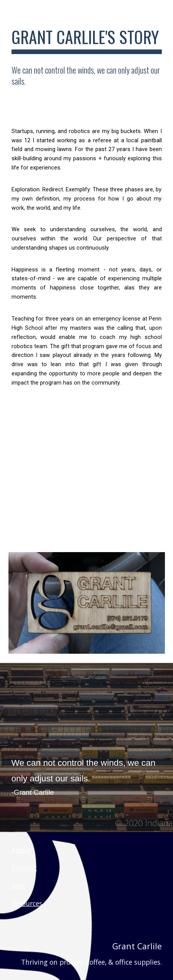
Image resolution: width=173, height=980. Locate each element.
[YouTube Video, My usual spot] (87, 481)
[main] (87, 40)
